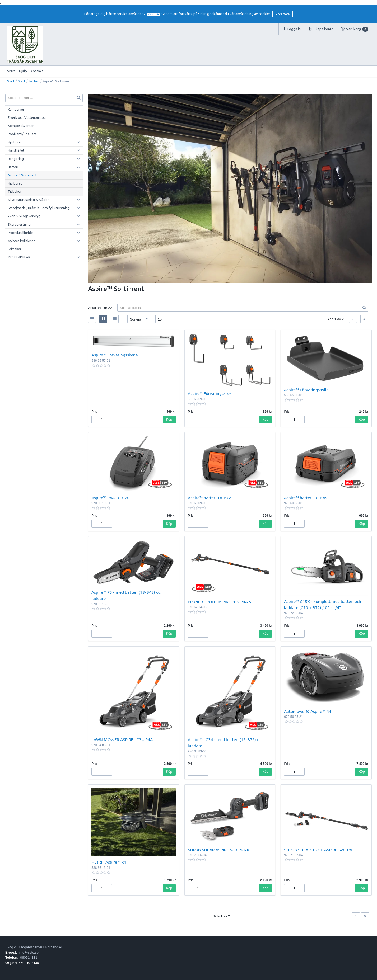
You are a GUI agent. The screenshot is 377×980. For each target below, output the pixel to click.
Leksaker (15, 249)
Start (11, 71)
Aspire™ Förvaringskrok (210, 393)
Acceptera (283, 14)
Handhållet (16, 150)
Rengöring (16, 159)
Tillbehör (15, 191)
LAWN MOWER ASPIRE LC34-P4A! (123, 739)
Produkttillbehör (20, 233)
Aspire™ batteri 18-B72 (210, 498)
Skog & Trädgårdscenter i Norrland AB (34, 947)
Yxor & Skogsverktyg (24, 216)
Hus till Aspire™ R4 (109, 862)
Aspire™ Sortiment (22, 175)
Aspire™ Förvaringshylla (306, 390)
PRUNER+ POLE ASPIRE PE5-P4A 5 (220, 602)
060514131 (29, 957)
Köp (169, 419)
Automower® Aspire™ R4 (308, 711)
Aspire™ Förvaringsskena (115, 355)
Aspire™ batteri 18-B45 (306, 498)
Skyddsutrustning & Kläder (28, 200)
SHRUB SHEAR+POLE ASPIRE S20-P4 (318, 850)
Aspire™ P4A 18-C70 (110, 498)
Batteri (34, 81)
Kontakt (37, 71)
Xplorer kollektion (22, 241)
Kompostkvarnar (21, 126)
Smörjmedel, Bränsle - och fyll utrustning (39, 208)
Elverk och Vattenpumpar (27, 117)
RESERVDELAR (19, 257)
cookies (153, 14)
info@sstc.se (29, 952)
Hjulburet (15, 142)
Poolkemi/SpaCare (22, 134)
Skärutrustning (19, 224)
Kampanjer (16, 109)
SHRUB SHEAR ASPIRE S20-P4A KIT (220, 850)
